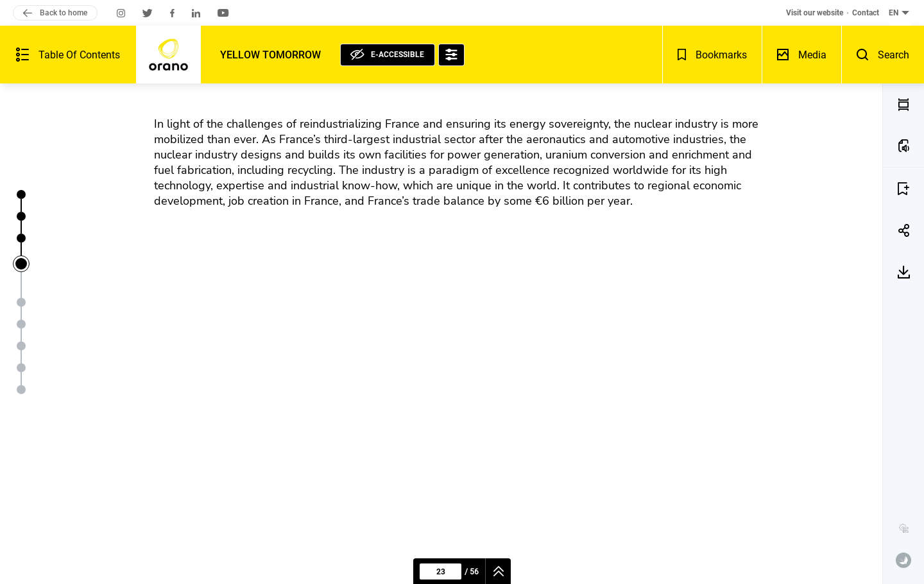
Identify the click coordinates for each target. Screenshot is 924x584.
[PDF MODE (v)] (903, 105)
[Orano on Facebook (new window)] (172, 13)
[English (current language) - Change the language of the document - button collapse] (900, 13)
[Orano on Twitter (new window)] (148, 13)
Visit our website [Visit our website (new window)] (815, 13)
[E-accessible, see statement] (388, 55)
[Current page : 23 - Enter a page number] (441, 571)
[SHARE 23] (903, 230)
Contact (866, 13)
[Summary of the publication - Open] (68, 55)
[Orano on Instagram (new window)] (121, 13)
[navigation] (498, 571)
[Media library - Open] (801, 55)
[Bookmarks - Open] (712, 55)
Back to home (55, 13)
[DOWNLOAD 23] (903, 272)
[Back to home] (168, 55)
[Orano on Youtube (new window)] (223, 13)
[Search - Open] (883, 55)
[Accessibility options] (451, 55)
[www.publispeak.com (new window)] (903, 560)
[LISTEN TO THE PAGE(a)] (903, 146)
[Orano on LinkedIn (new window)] (196, 13)
